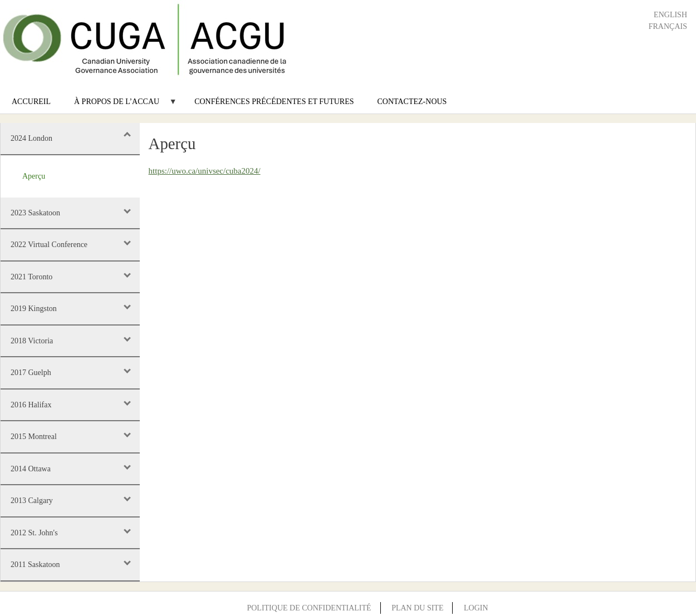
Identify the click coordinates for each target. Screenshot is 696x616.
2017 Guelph (31, 373)
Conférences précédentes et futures (274, 102)
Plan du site (417, 608)
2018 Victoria (32, 341)
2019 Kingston (34, 309)
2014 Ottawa (31, 469)
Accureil (31, 102)
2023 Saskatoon (35, 213)
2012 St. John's (34, 533)
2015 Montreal (34, 437)
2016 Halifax (31, 405)
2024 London (31, 138)
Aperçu (34, 176)
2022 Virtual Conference (49, 245)
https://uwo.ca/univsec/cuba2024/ (205, 171)
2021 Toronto (31, 277)
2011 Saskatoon (35, 565)
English (670, 15)
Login (476, 608)
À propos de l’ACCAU (120, 105)
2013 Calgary (32, 501)
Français (668, 26)
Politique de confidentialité (309, 608)
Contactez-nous (412, 102)
